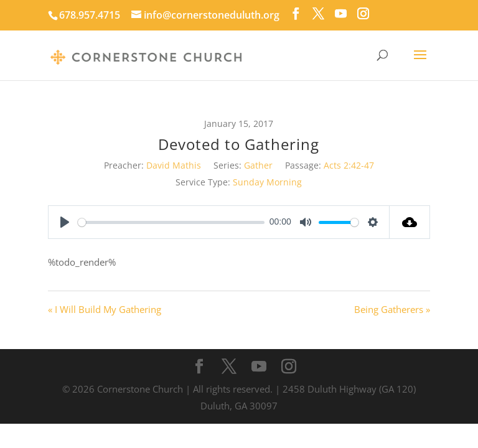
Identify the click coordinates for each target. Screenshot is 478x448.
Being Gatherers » (392, 309)
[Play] (65, 222)
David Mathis (174, 165)
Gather (258, 165)
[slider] (171, 222)
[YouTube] (341, 14)
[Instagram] (363, 14)
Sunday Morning (267, 182)
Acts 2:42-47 (349, 165)
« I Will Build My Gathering (105, 309)
